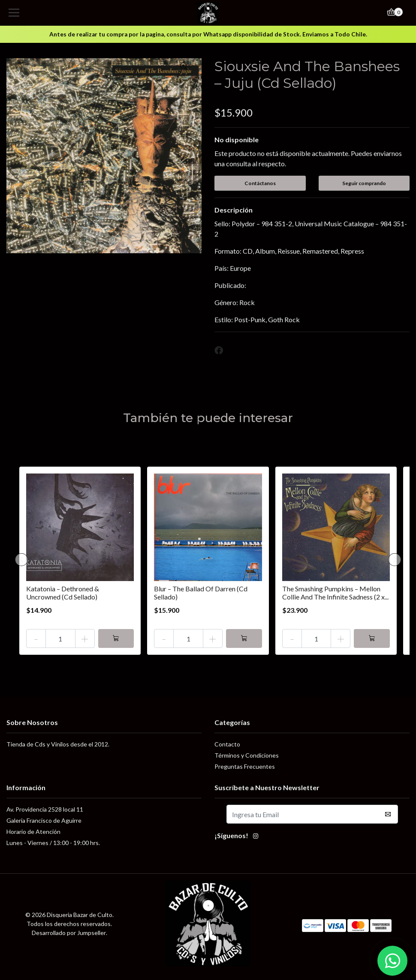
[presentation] (21, 560)
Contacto (227, 744)
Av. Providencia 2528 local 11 (45, 809)
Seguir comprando (364, 183)
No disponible (237, 139)
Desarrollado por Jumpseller (69, 933)
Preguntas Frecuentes (245, 766)
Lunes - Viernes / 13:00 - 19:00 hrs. (53, 843)
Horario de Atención (33, 832)
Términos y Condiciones (247, 755)
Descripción (234, 210)
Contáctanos (260, 183)
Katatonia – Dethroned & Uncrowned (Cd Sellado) (63, 593)
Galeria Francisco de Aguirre (44, 820)
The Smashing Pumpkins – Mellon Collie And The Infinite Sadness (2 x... (335, 593)
